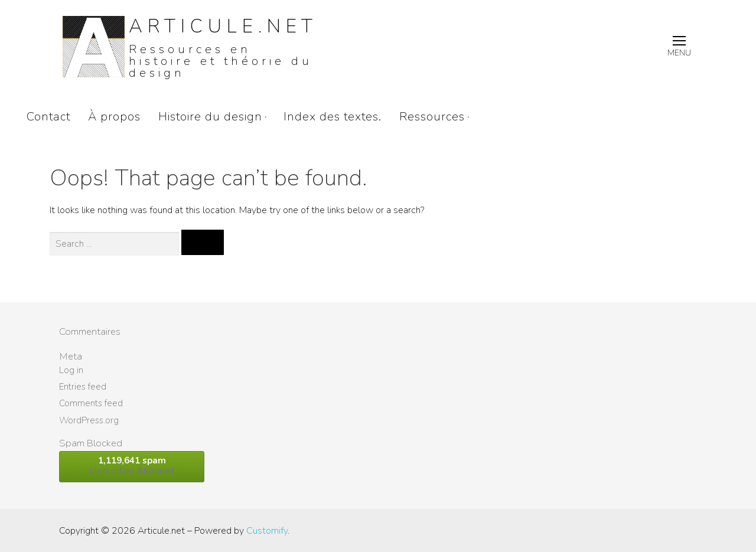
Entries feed (83, 387)
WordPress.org (89, 420)
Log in (71, 370)
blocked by (132, 466)
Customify (267, 531)
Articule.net (223, 26)
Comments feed (91, 403)
